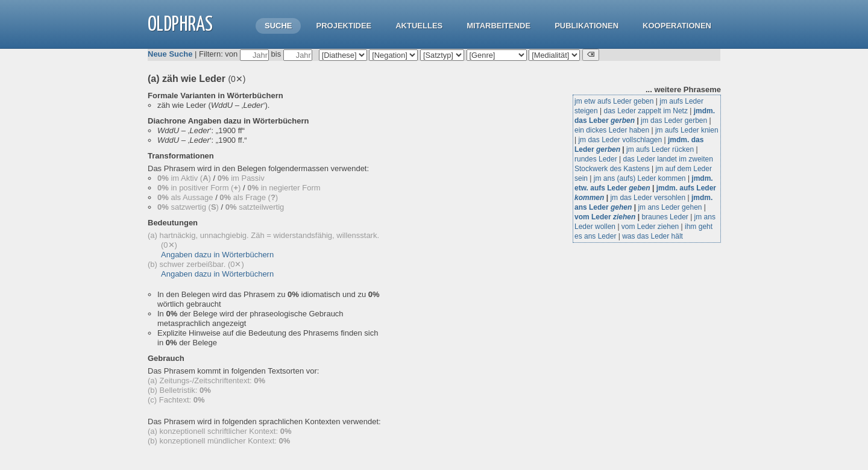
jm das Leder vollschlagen (620, 140)
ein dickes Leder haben (612, 130)
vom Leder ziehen (650, 227)
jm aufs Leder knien (687, 130)
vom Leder (605, 217)
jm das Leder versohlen (648, 198)
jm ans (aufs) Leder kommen (640, 178)
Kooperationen (677, 26)
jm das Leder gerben (674, 121)
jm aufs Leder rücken (660, 149)
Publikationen (587, 26)
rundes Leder (596, 159)
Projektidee (344, 26)
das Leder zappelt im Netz (646, 111)
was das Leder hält (653, 236)
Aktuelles (419, 26)
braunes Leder (665, 217)
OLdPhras (180, 25)
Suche (278, 26)
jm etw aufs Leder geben (614, 101)
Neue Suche (170, 54)
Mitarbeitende (498, 26)
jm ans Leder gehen (670, 207)
